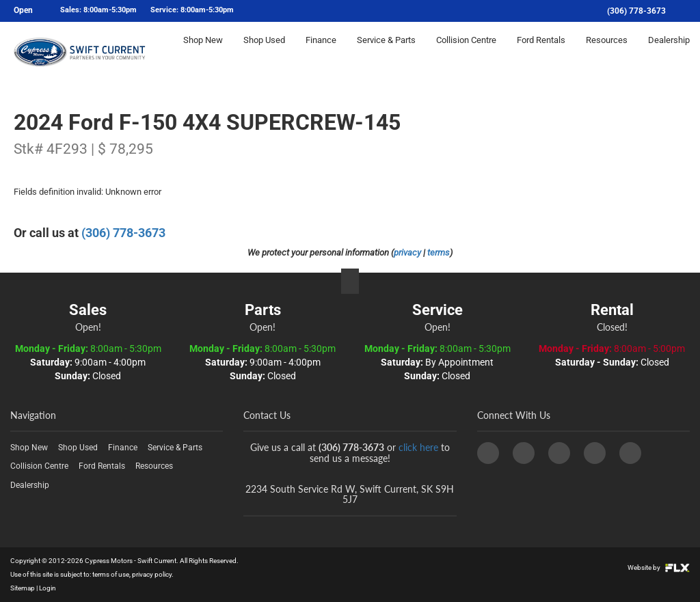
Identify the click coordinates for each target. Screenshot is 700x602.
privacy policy (152, 574)
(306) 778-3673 (636, 11)
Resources (607, 52)
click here (418, 447)
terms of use (111, 574)
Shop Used (264, 52)
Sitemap (23, 588)
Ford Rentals (541, 52)
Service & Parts (386, 52)
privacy (407, 252)
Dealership (669, 52)
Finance (321, 52)
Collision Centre (466, 52)
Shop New (203, 52)
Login (48, 588)
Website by (659, 567)
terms (439, 252)
